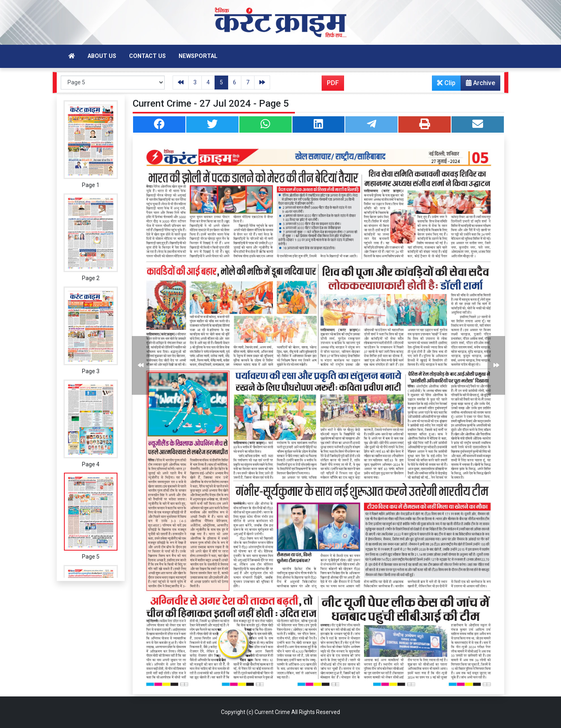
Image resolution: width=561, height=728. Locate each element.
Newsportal (198, 56)
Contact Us (147, 56)
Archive (478, 85)
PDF (333, 83)
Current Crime (272, 712)
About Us (102, 56)
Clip (446, 83)
